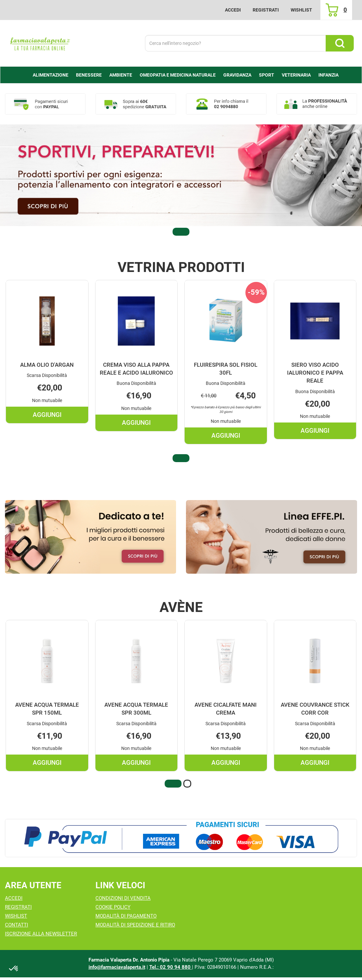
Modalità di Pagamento (126, 916)
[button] (181, 232)
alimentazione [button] (51, 75)
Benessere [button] (89, 75)
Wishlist (301, 10)
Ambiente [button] (121, 75)
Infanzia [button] (328, 75)
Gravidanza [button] (237, 75)
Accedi (233, 10)
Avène (181, 607)
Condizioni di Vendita (123, 898)
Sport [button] (267, 75)
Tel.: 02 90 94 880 (171, 967)
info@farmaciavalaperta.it (117, 967)
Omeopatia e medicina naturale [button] (178, 75)
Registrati (266, 10)
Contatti (17, 925)
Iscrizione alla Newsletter (41, 934)
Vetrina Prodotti (181, 267)
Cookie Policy (113, 907)
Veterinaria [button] (296, 75)
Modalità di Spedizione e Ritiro (135, 925)
